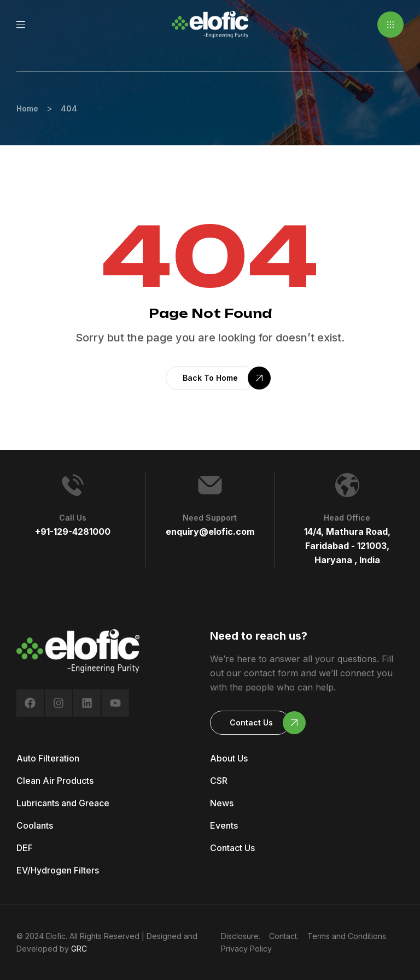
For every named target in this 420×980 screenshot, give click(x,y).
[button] (390, 25)
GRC (79, 949)
